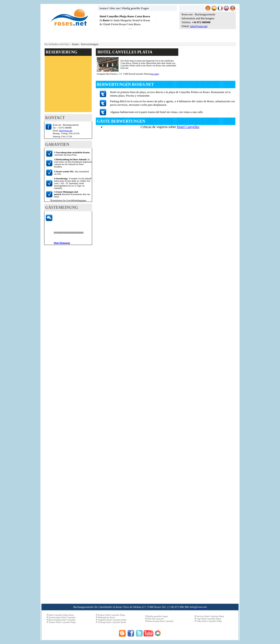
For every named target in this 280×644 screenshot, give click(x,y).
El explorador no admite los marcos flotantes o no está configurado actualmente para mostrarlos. (68, 85)
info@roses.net (199, 26)
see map (155, 74)
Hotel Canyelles (188, 127)
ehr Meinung (61, 243)
